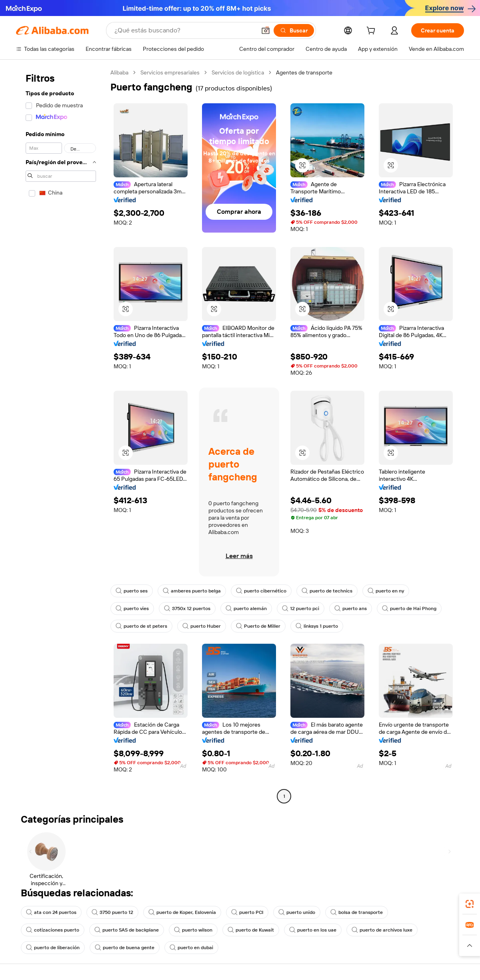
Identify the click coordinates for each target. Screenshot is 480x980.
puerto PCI (247, 912)
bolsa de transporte (357, 912)
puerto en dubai (191, 948)
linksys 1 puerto (317, 626)
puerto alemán (246, 608)
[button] (266, 30)
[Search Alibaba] (184, 30)
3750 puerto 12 (112, 912)
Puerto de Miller (258, 626)
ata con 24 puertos (51, 912)
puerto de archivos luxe (382, 930)
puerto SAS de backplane (127, 930)
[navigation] (61, 435)
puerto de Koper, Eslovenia (182, 912)
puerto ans (351, 608)
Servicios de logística (238, 72)
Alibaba (119, 72)
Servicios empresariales (170, 72)
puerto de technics (327, 591)
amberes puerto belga (192, 591)
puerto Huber (202, 626)
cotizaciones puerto (53, 930)
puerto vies (132, 608)
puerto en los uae (313, 930)
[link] (470, 904)
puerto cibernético (261, 591)
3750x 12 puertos (187, 608)
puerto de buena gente (125, 948)
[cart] (372, 32)
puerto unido (297, 912)
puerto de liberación (53, 948)
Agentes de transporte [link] (304, 72)
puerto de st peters (141, 626)
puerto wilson (193, 930)
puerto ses (132, 591)
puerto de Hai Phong (409, 608)
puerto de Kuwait (251, 930)
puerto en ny (386, 591)
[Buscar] (294, 30)
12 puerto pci (301, 608)
